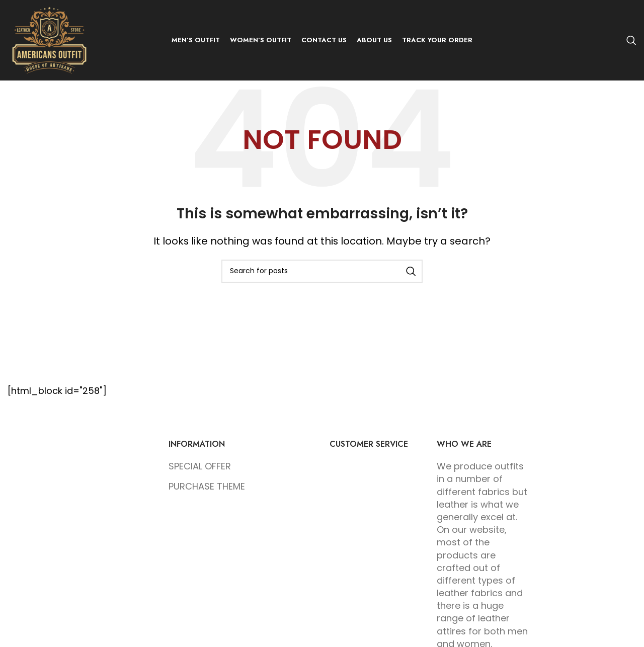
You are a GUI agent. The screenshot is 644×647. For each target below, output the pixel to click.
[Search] (631, 40)
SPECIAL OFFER (200, 466)
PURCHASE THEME (207, 486)
